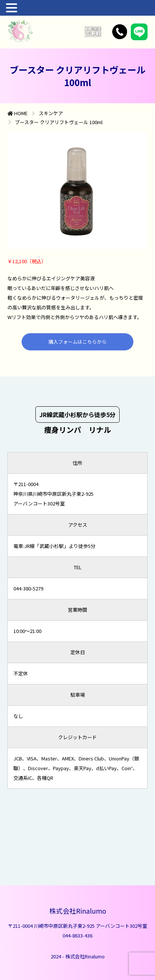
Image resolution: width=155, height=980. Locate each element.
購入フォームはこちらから (77, 342)
